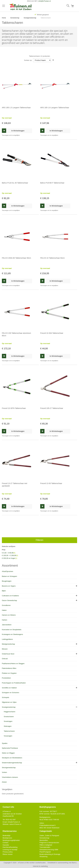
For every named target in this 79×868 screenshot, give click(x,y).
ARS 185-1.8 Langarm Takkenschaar (55, 108)
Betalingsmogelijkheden (11, 840)
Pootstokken (6, 678)
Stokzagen (8, 726)
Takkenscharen (9, 731)
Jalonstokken (7, 625)
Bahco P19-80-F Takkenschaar (52, 183)
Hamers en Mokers (9, 615)
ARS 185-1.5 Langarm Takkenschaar (16, 108)
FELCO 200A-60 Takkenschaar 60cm (16, 258)
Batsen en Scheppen (9, 576)
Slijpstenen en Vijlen (9, 702)
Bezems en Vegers (9, 586)
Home (4, 18)
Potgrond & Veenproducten (49, 843)
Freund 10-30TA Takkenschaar (14, 408)
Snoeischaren (9, 717)
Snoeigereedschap (30, 18)
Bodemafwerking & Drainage (50, 854)
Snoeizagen (8, 721)
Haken (4, 610)
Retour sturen (8, 854)
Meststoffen (44, 840)
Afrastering (43, 857)
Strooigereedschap (9, 768)
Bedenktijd (6, 836)
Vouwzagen (8, 736)
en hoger (9, 558)
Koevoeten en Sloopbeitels (12, 630)
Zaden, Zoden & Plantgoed (49, 836)
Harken (5, 620)
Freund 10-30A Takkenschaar (52, 333)
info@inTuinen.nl (45, 1)
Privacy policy (8, 852)
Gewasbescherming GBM (49, 850)
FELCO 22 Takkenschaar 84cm (52, 258)
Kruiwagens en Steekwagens (12, 634)
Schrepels (6, 697)
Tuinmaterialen (45, 847)
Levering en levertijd (10, 850)
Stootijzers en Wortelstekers (12, 758)
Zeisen (4, 782)
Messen (5, 649)
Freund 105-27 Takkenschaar (52, 408)
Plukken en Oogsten (9, 673)
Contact (5, 843)
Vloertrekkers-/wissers (10, 777)
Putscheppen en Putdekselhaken (14, 683)
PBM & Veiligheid (46, 845)
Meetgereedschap (8, 644)
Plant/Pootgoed (45, 852)
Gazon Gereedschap (9, 600)
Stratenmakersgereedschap (12, 763)
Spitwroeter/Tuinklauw (10, 748)
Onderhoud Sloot (8, 654)
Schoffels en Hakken (9, 688)
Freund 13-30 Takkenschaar (51, 483)
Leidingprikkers (7, 639)
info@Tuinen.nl (14, 822)
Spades (5, 743)
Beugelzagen (7, 581)
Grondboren (6, 605)
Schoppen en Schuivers (10, 693)
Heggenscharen (10, 712)
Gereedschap (15, 18)
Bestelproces (7, 838)
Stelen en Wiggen (8, 753)
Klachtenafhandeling (10, 847)
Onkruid (5, 659)
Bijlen (4, 591)
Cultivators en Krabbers (10, 596)
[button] (11, 135)
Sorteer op (28, 60)
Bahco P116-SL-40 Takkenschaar (15, 183)
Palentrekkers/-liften (9, 668)
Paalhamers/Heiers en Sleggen (13, 664)
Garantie (6, 845)
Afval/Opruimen (8, 571)
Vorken (4, 772)
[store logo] (21, 7)
